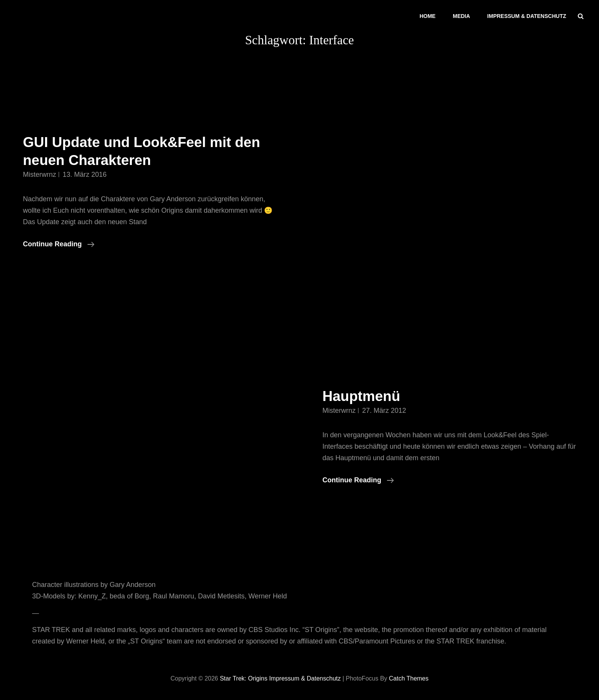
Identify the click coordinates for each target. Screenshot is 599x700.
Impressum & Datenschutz (527, 16)
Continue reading (59, 244)
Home (427, 16)
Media (461, 16)
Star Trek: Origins (243, 678)
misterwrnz (40, 175)
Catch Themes (409, 678)
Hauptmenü (361, 396)
